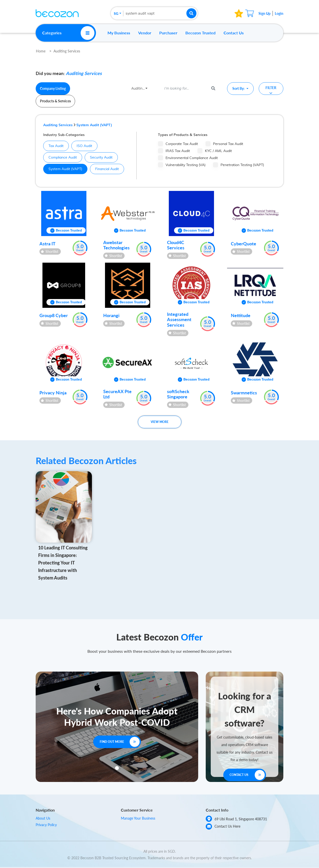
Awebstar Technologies (116, 245)
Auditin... (138, 88)
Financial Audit (104, 169)
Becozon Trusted (200, 33)
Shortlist (49, 251)
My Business (119, 33)
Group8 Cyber (54, 315)
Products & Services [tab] (55, 101)
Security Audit (99, 157)
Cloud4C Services (176, 245)
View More (160, 422)
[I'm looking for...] (184, 89)
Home (41, 51)
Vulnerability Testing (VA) (182, 165)
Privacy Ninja (53, 393)
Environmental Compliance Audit (188, 158)
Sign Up (264, 13)
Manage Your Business (138, 818)
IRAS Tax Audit (174, 151)
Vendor (145, 33)
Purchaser (168, 33)
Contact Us (234, 33)
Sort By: (239, 88)
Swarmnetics (244, 393)
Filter (271, 90)
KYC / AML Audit (215, 151)
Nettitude (241, 315)
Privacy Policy (46, 825)
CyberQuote (244, 244)
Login (279, 13)
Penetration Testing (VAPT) (238, 165)
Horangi (111, 315)
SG (116, 13)
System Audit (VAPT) (94, 125)
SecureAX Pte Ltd (117, 394)
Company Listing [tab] (53, 88)
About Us (43, 818)
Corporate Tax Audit (178, 144)
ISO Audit (82, 146)
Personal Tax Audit (224, 144)
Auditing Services (67, 51)
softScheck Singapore (178, 394)
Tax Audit (54, 146)
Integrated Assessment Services (179, 319)
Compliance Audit (60, 157)
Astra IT (47, 244)
